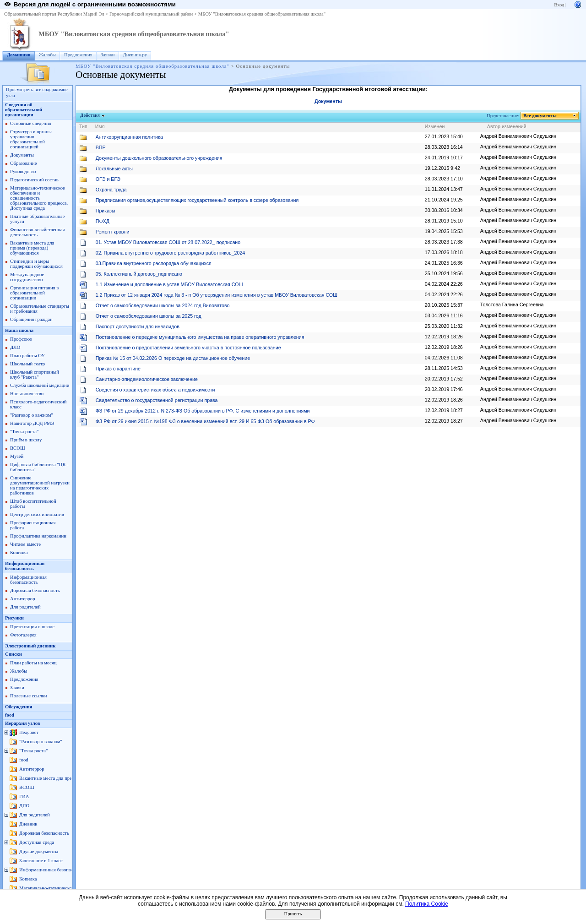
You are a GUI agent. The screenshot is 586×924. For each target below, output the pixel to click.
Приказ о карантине (118, 369)
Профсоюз (21, 339)
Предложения (78, 55)
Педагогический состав (34, 180)
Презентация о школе (32, 627)
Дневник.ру (135, 55)
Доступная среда (37, 842)
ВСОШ (18, 448)
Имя (100, 126)
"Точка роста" (24, 432)
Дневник (28, 824)
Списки (14, 654)
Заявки (108, 55)
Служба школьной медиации (40, 385)
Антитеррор (22, 599)
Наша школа (19, 330)
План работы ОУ (27, 356)
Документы (22, 155)
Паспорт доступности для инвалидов (138, 326)
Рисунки (14, 618)
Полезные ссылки (28, 696)
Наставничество (27, 394)
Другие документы (39, 851)
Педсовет (29, 732)
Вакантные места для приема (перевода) (61, 778)
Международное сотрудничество (27, 277)
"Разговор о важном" (32, 415)
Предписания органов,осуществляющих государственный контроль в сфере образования (197, 200)
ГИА (24, 796)
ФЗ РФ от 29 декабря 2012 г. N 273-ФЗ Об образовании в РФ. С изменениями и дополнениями (203, 411)
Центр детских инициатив (37, 514)
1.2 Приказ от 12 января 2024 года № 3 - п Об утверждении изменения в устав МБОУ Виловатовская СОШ (217, 295)
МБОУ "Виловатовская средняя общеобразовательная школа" (262, 14)
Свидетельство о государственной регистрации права (157, 400)
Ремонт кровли (113, 232)
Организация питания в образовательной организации (34, 293)
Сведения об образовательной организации (24, 110)
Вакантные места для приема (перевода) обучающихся (32, 248)
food (10, 715)
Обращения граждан (31, 319)
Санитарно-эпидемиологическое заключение (147, 379)
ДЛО (15, 347)
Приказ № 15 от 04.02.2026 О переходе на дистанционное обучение (173, 358)
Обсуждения (19, 707)
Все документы (540, 116)
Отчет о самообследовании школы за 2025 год (149, 316)
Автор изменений (507, 126)
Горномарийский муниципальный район (151, 14)
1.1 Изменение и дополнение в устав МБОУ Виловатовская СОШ (170, 284)
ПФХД (103, 221)
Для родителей (25, 607)
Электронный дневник (30, 646)
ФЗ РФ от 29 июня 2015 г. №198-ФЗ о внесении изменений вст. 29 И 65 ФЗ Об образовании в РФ (205, 421)
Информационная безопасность (25, 566)
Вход (559, 5)
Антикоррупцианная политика (129, 137)
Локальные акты (114, 168)
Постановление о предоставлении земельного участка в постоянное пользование (188, 348)
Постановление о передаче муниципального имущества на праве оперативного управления (200, 337)
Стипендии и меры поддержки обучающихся (36, 264)
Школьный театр (27, 364)
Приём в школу (26, 440)
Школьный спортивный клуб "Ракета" (35, 375)
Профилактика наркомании (38, 536)
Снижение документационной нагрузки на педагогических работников (40, 485)
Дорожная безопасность (35, 590)
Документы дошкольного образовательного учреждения (159, 158)
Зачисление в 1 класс (41, 861)
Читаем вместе (25, 544)
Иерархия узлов (23, 723)
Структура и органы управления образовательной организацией (31, 139)
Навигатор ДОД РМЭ (32, 423)
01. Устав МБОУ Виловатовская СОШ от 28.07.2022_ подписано (168, 242)
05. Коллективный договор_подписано (139, 274)
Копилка (19, 552)
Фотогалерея (23, 635)
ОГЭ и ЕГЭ (108, 179)
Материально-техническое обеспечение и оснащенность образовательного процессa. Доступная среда (39, 198)
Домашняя (19, 55)
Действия (90, 115)
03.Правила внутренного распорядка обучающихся (154, 263)
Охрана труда (111, 190)
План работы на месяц (33, 663)
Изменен (435, 126)
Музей (17, 456)
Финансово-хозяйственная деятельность (37, 232)
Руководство (23, 171)
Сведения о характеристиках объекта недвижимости (155, 390)
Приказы (106, 211)
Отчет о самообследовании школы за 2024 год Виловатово (163, 305)
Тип (83, 126)
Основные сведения (31, 123)
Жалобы (47, 55)
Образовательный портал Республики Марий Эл (54, 14)
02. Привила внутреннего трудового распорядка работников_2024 (171, 253)
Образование (23, 163)
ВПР (101, 147)
